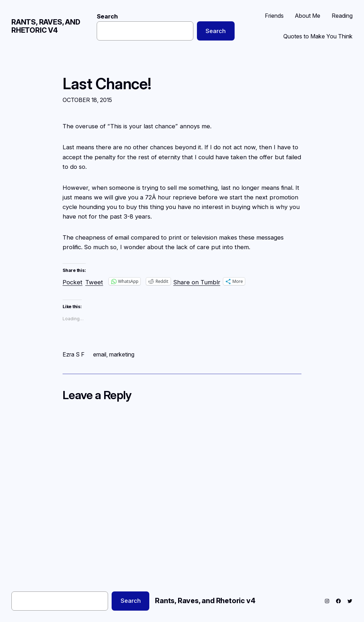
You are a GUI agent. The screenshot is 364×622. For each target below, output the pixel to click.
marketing (122, 354)
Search (107, 16)
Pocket (73, 282)
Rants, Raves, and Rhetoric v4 (46, 26)
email (100, 354)
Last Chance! (107, 84)
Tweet (94, 281)
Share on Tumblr (197, 281)
